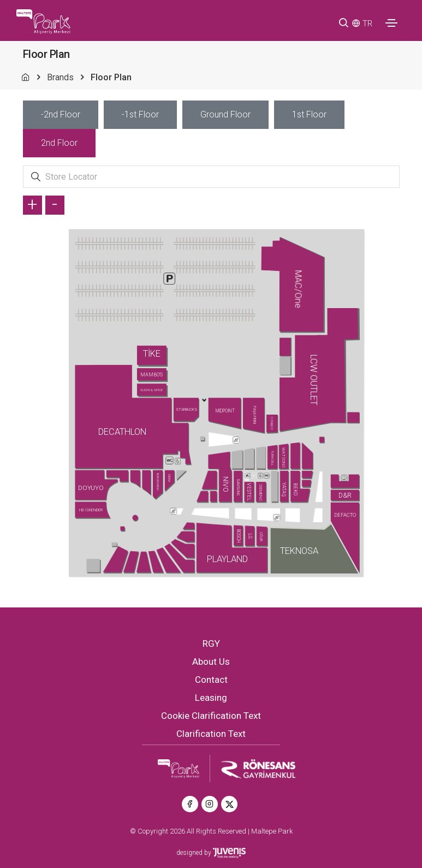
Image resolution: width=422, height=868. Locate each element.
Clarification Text (211, 734)
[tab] (61, 115)
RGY (211, 643)
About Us (211, 662)
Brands (60, 77)
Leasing (211, 698)
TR (367, 23)
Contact (211, 680)
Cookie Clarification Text (211, 716)
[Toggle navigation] (391, 23)
